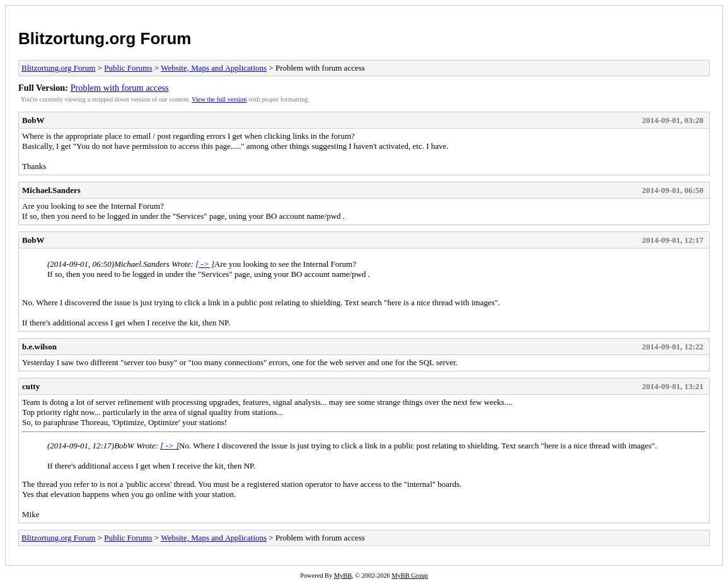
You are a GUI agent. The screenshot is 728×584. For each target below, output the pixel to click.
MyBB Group (409, 575)
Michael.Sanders (51, 190)
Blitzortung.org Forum (105, 38)
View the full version (219, 99)
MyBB (343, 575)
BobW (33, 120)
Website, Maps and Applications (214, 68)
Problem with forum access (120, 88)
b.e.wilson (39, 347)
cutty (31, 386)
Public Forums (128, 68)
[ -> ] (205, 264)
